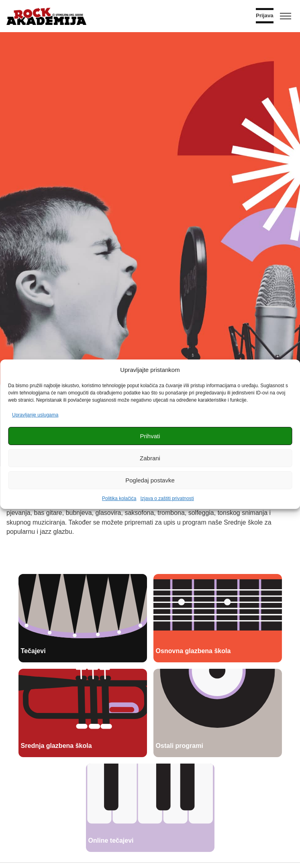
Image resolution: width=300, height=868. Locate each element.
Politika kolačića (119, 498)
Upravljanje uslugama (35, 415)
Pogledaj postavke (150, 480)
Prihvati (150, 436)
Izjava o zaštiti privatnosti (167, 498)
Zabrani (150, 458)
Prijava (265, 16)
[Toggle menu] (286, 16)
